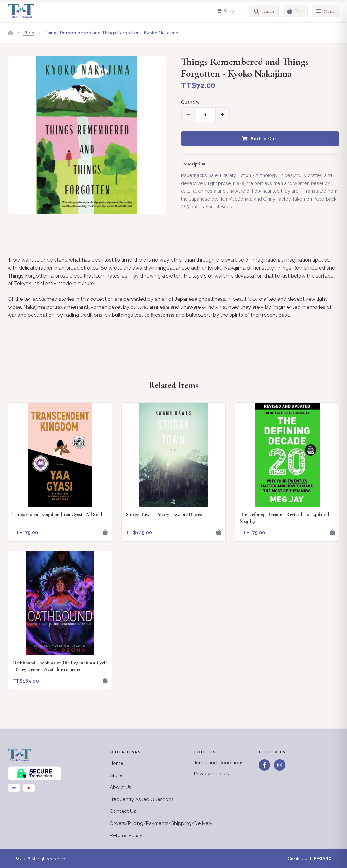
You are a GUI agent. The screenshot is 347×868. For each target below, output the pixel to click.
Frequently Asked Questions (142, 799)
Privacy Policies (211, 774)
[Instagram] (280, 765)
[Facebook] (264, 765)
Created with (310, 859)
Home (116, 763)
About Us (120, 787)
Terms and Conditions (219, 763)
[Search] (264, 11)
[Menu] (325, 11)
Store (116, 775)
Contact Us (123, 811)
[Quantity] (206, 115)
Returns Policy (126, 835)
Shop (29, 33)
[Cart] (295, 11)
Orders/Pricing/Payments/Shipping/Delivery (161, 823)
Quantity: (191, 102)
